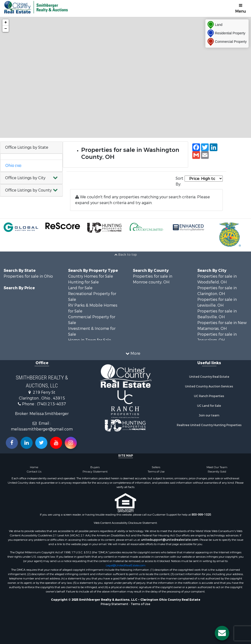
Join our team (209, 415)
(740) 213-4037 (51, 404)
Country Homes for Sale (91, 276)
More (133, 353)
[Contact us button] (222, 633)
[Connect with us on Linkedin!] (27, 443)
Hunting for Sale (83, 282)
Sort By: (179, 181)
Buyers (95, 467)
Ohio (13, 166)
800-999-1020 (201, 515)
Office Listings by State (27, 147)
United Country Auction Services (209, 386)
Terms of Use (156, 472)
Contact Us (34, 472)
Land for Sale (80, 288)
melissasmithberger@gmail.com (42, 429)
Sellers (156, 467)
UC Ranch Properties (209, 396)
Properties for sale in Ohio (28, 276)
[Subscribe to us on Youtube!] (56, 443)
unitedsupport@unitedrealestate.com (170, 540)
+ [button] (6, 22)
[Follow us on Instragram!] (71, 443)
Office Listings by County (28, 190)
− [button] (6, 29)
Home (34, 467)
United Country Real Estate (209, 377)
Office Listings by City (25, 178)
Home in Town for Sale (90, 340)
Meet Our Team (217, 467)
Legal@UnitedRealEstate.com (126, 565)
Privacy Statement (95, 472)
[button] (31, 178)
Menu (241, 9)
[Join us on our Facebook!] (12, 443)
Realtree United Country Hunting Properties (209, 425)
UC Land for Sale (209, 406)
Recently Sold (217, 472)
